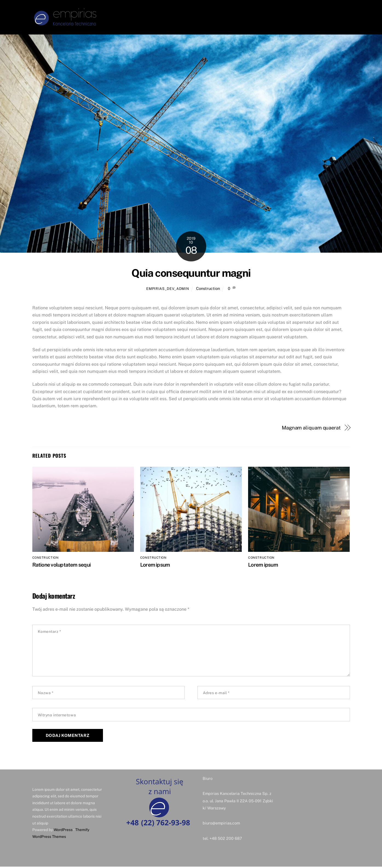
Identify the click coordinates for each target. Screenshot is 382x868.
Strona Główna (153, 18)
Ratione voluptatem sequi (62, 566)
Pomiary (295, 18)
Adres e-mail (216, 694)
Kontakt (318, 18)
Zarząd (182, 18)
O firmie (203, 18)
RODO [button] (339, 18)
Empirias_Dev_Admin (168, 290)
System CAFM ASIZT (259, 18)
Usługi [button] (224, 18)
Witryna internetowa (57, 716)
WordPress (63, 831)
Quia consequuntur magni (191, 274)
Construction (208, 290)
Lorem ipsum (155, 566)
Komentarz (50, 633)
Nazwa (46, 694)
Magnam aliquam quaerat (311, 429)
